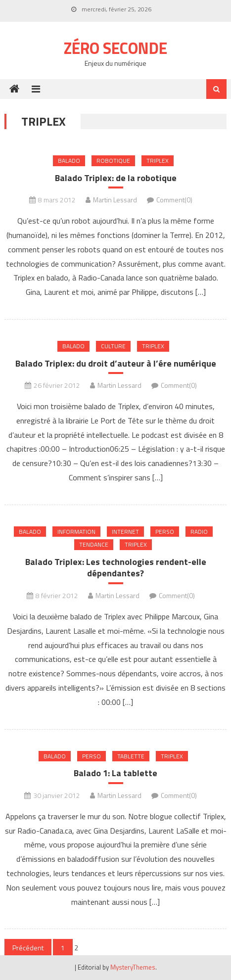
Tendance (94, 544)
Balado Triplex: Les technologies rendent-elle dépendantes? (116, 568)
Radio (199, 532)
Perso (165, 532)
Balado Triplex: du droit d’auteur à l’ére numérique (116, 363)
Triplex (158, 161)
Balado (69, 161)
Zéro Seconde (115, 48)
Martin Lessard (115, 200)
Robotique (113, 161)
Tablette (131, 756)
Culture (113, 346)
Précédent (28, 948)
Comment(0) (174, 200)
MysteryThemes (133, 967)
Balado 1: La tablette (115, 773)
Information (76, 532)
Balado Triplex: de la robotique (116, 178)
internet (125, 532)
